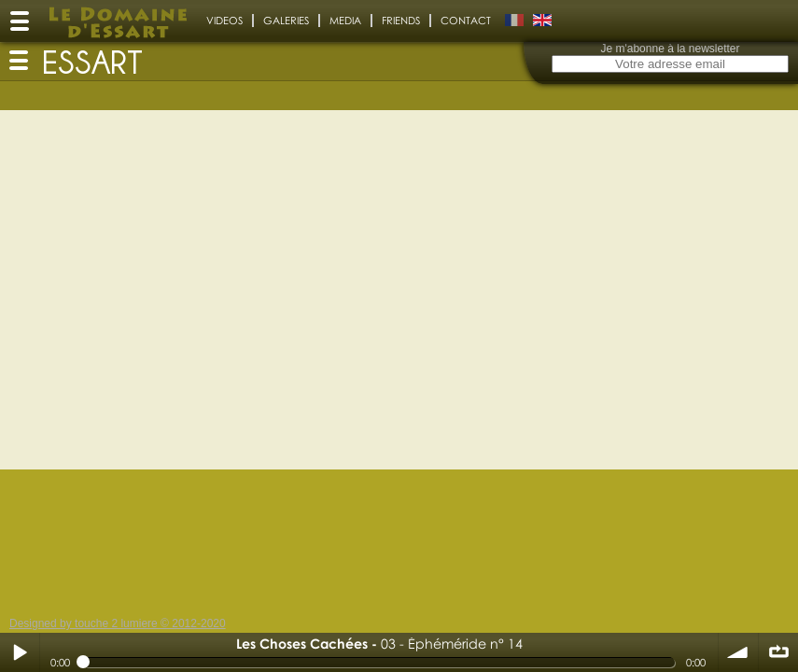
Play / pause (20, 652)
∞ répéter (778, 652)
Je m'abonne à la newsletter (670, 49)
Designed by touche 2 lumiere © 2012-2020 (118, 623)
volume (738, 652)
